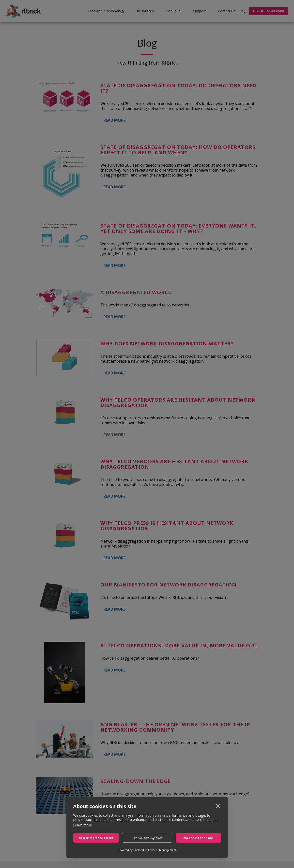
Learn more (83, 825)
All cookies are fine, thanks (96, 838)
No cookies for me (198, 838)
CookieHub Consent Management (155, 850)
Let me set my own (147, 838)
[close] (218, 806)
